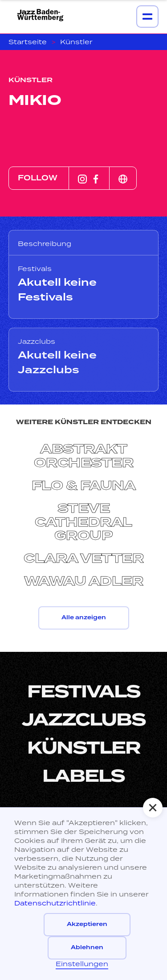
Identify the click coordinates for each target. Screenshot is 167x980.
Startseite (28, 42)
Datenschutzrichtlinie (55, 903)
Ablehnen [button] (87, 948)
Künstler (76, 42)
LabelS (83, 776)
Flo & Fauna (84, 486)
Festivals (84, 692)
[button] (153, 808)
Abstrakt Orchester (84, 456)
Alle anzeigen (84, 618)
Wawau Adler (84, 582)
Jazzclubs (84, 720)
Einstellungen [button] (82, 964)
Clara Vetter (83, 559)
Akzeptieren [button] (87, 924)
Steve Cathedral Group (83, 522)
